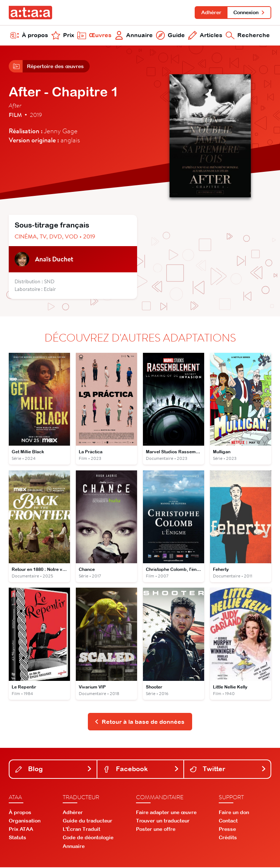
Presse (227, 830)
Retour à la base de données (139, 722)
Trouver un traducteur (163, 821)
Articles (205, 36)
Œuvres (94, 36)
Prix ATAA (21, 830)
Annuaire (134, 36)
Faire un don (234, 813)
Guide (170, 36)
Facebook (141, 770)
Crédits (228, 839)
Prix (63, 36)
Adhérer (211, 12)
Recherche (248, 36)
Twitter (228, 770)
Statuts (17, 839)
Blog (54, 770)
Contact (228, 821)
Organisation (25, 821)
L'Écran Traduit (81, 830)
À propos (29, 36)
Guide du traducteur (87, 821)
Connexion (249, 12)
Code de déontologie (88, 839)
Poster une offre (156, 830)
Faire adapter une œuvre (166, 813)
